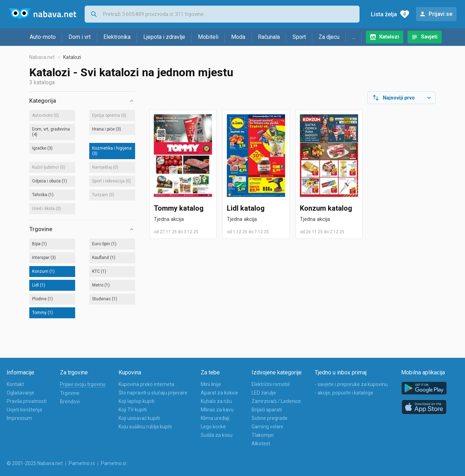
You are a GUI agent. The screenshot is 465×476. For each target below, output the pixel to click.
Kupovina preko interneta (146, 384)
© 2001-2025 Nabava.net (35, 463)
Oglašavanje (20, 393)
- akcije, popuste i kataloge (344, 393)
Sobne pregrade (270, 418)
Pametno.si (114, 463)
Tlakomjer (263, 435)
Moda (238, 37)
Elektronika (117, 37)
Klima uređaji (215, 418)
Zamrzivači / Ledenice (276, 401)
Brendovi (70, 402)
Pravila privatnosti (27, 401)
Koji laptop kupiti (137, 401)
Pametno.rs (82, 463)
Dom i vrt (80, 37)
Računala (269, 37)
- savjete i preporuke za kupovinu (351, 384)
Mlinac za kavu (217, 410)
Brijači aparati (267, 410)
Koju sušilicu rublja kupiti (145, 427)
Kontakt (15, 384)
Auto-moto (43, 37)
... (354, 37)
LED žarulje (264, 393)
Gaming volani (267, 427)
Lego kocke (213, 427)
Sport (299, 37)
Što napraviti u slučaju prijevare (153, 393)
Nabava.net (42, 57)
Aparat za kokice (219, 393)
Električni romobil (271, 384)
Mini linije (211, 384)
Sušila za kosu (217, 435)
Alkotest (261, 444)
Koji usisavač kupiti (139, 418)
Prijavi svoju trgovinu (83, 384)
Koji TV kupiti (133, 410)
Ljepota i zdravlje (164, 37)
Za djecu (329, 37)
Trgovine (70, 393)
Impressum (19, 418)
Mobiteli (208, 37)
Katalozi (389, 37)
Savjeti (429, 37)
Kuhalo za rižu (216, 401)
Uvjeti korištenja (24, 410)
